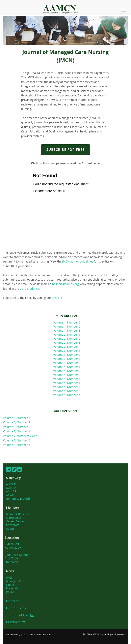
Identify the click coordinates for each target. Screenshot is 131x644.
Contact (12, 601)
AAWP (10, 495)
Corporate (13, 525)
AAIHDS (11, 491)
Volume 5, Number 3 (67, 391)
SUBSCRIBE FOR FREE (65, 150)
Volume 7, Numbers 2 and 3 (21, 436)
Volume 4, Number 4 (67, 379)
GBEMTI (11, 585)
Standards (11, 562)
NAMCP (11, 488)
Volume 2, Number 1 (67, 334)
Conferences (16, 608)
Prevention (13, 588)
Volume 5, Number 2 (67, 387)
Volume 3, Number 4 (67, 363)
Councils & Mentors (17, 555)
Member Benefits (17, 514)
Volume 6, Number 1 (17, 418)
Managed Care (16, 581)
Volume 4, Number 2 (67, 371)
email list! (58, 298)
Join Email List (20, 615)
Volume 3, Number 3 (67, 359)
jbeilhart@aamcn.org (65, 284)
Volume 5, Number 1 (67, 383)
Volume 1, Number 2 (67, 326)
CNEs (8, 551)
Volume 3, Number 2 (67, 355)
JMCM (10, 592)
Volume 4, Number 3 (67, 375)
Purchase (16, 622)
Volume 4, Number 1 (67, 367)
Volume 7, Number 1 (17, 431)
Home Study (13, 547)
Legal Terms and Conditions (37, 634)
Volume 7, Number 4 (17, 440)
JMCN (10, 577)
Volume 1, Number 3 (67, 330)
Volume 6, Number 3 (17, 427)
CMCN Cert (12, 544)
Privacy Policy (13, 634)
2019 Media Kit (29, 289)
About (10, 529)
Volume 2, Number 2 (67, 339)
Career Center (15, 521)
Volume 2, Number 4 (67, 347)
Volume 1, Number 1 (67, 322)
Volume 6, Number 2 (17, 422)
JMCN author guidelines (77, 261)
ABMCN (11, 484)
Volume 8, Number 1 (17, 445)
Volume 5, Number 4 (67, 395)
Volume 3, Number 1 (67, 351)
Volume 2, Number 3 (67, 343)
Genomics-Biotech (18, 499)
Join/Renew (13, 518)
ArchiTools (11, 558)
